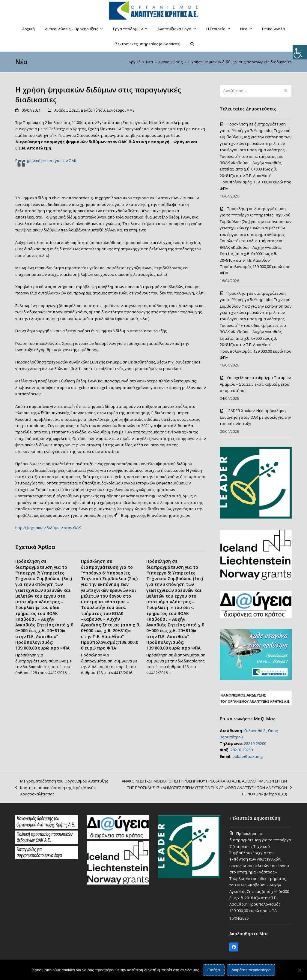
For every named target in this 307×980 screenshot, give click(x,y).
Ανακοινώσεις (67, 110)
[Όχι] (300, 970)
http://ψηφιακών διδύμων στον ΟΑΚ (48, 528)
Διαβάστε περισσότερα (251, 970)
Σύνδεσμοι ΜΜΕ (121, 110)
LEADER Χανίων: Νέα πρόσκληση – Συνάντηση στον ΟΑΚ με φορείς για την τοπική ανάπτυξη (255, 417)
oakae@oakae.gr (248, 756)
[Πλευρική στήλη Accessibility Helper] (300, 52)
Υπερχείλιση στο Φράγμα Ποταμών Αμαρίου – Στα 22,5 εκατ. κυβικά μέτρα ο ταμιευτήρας (255, 384)
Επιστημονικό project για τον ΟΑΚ (46, 161)
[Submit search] (286, 91)
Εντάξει (214, 970)
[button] (192, 44)
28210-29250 (242, 750)
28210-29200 (255, 743)
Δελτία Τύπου (93, 110)
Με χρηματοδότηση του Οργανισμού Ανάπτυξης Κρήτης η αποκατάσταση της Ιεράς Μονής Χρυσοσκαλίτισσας (62, 788)
